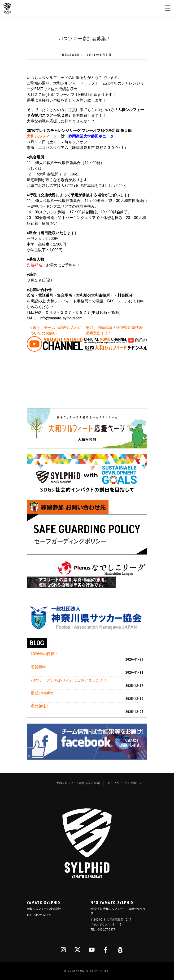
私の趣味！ (40, 706)
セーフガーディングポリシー (126, 783)
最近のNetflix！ (44, 693)
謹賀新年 (38, 667)
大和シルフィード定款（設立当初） (79, 783)
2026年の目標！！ (46, 654)
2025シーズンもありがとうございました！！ (69, 680)
